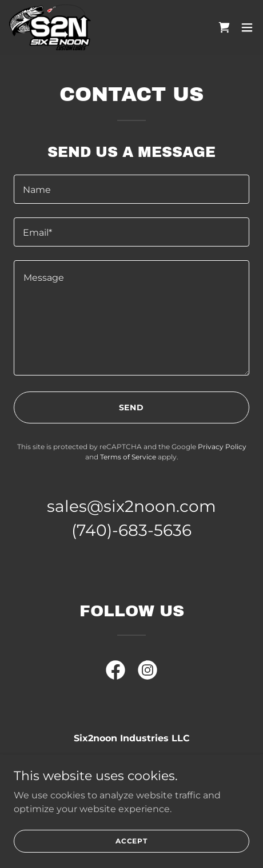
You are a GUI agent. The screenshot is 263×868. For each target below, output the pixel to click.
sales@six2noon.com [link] (131, 506)
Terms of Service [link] (128, 457)
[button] (247, 27)
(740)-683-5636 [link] (131, 530)
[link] (50, 27)
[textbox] (131, 189)
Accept (131, 841)
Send (132, 407)
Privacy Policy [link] (222, 447)
